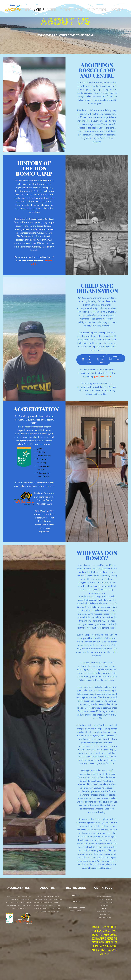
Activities (79, 10)
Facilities (52, 10)
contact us (76, 902)
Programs (65, 10)
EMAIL (104, 909)
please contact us (103, 376)
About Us (39, 10)
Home (28, 10)
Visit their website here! (44, 486)
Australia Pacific (76, 911)
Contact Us (117, 10)
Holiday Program (97, 10)
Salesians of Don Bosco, (76, 908)
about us (76, 895)
